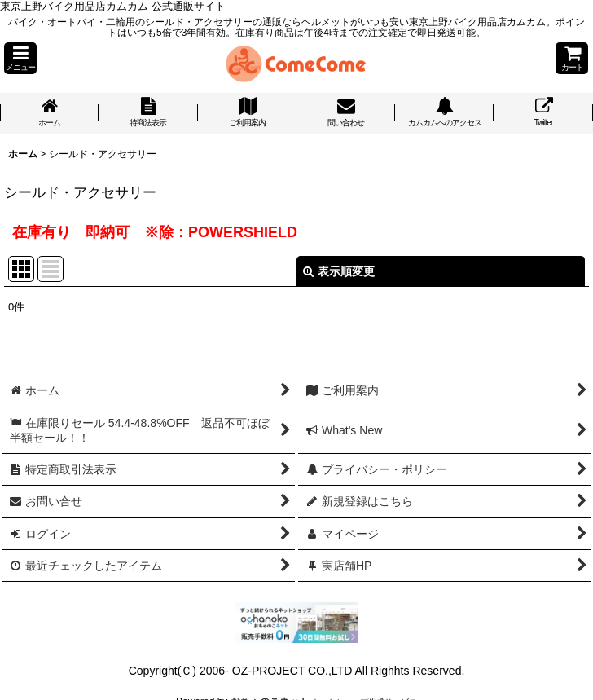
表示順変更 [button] (339, 271)
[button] (20, 58)
